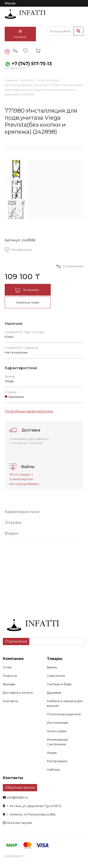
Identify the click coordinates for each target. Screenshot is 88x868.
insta (7, 52)
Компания (13, 659)
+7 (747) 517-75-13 (32, 64)
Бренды (9, 684)
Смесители (56, 676)
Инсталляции (49, 80)
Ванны (52, 667)
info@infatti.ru (15, 68)
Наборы (54, 769)
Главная (11, 80)
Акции (52, 753)
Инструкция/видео (24, 484)
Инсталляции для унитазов (26, 85)
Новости (10, 676)
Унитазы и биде (59, 684)
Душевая (54, 693)
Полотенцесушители (64, 714)
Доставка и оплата (18, 693)
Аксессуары (57, 731)
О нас (7, 667)
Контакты (10, 701)
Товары (55, 659)
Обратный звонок (20, 788)
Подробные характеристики (29, 411)
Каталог (20, 34)
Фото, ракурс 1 (21, 474)
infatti (25, 14)
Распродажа (57, 761)
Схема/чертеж (21, 479)
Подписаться (16, 641)
